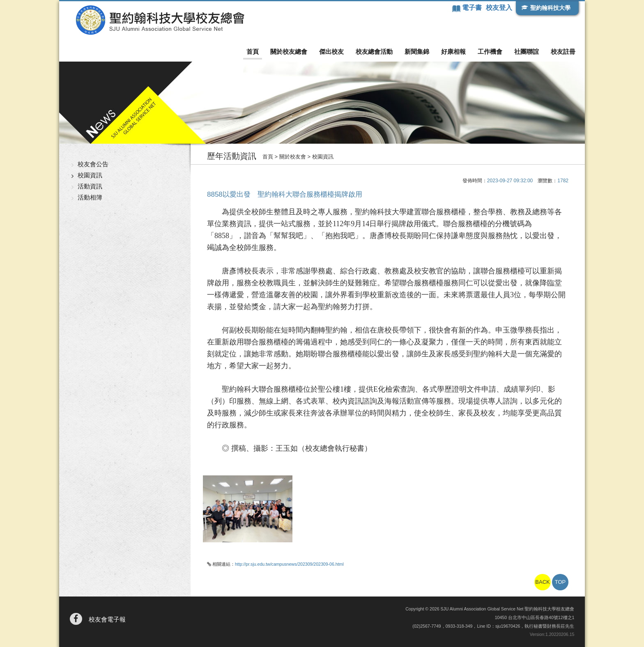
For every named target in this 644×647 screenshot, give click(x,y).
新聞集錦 (417, 52)
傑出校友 (331, 52)
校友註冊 (563, 52)
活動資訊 (90, 186)
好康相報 (453, 52)
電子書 (473, 8)
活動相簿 (90, 197)
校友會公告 (93, 164)
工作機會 (490, 52)
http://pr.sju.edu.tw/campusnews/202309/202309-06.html (289, 564)
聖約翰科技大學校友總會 (160, 20)
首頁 (253, 52)
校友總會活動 (374, 52)
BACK (542, 582)
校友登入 (499, 8)
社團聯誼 (527, 52)
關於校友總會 (289, 52)
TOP (560, 582)
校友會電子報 (107, 619)
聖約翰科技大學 (550, 8)
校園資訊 (90, 175)
